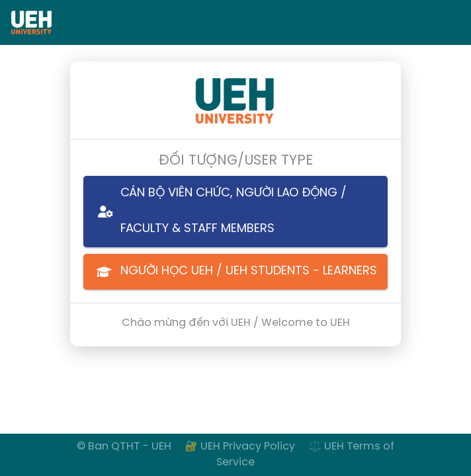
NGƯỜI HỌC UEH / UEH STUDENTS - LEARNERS (230, 272)
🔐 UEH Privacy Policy (241, 447)
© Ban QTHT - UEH (124, 447)
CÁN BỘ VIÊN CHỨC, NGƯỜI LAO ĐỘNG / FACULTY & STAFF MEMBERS (215, 211)
